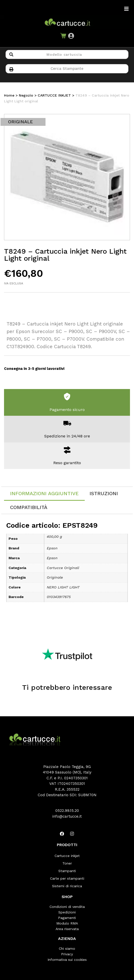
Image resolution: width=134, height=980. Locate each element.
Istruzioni (104, 493)
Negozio (26, 95)
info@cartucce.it (67, 816)
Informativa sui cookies (67, 960)
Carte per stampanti (67, 878)
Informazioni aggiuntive (44, 493)
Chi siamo (67, 948)
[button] (71, 36)
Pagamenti (67, 918)
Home (9, 95)
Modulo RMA (67, 923)
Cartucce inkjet (67, 856)
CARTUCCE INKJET (54, 95)
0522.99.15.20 (67, 811)
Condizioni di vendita (67, 907)
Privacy (67, 954)
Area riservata (67, 929)
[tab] (44, 494)
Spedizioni (67, 912)
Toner (67, 863)
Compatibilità (29, 507)
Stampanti (67, 871)
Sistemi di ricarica (67, 886)
